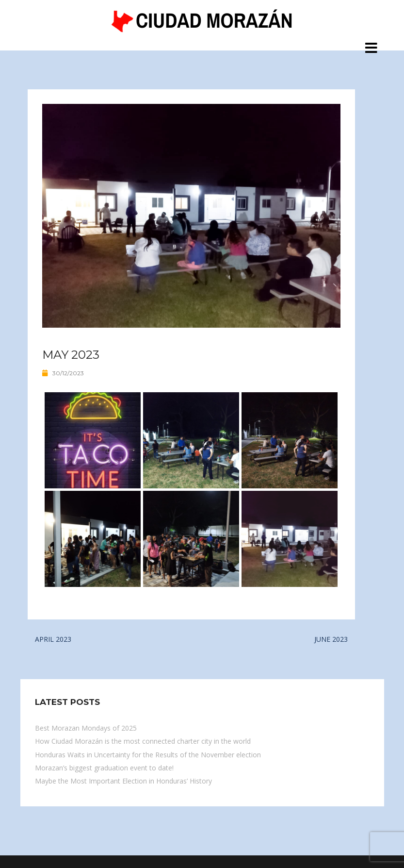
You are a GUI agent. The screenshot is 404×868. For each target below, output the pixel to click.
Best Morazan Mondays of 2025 (86, 728)
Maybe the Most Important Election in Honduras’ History (123, 781)
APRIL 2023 (53, 639)
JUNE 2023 (331, 639)
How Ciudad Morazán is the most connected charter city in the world (143, 741)
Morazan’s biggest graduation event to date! (104, 768)
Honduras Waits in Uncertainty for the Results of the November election (148, 755)
